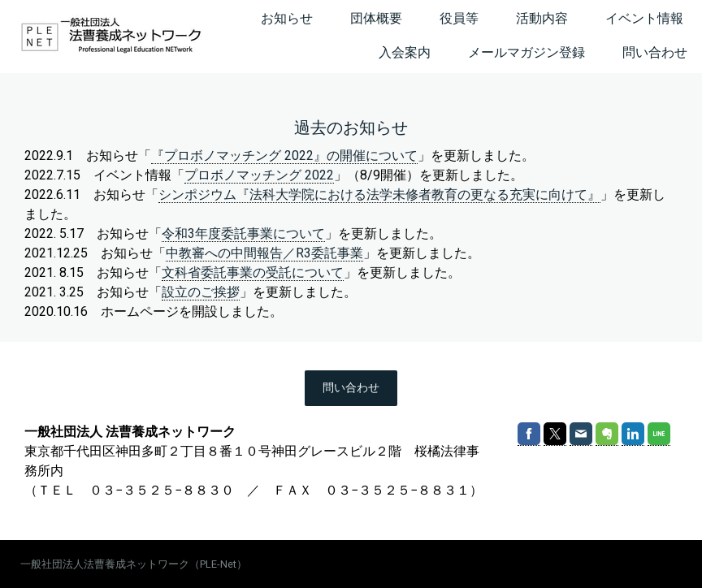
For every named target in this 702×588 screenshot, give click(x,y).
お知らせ (287, 18)
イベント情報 (644, 18)
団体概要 (376, 18)
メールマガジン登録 (526, 52)
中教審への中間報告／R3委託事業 (264, 253)
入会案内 (405, 52)
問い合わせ (655, 52)
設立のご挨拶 (201, 292)
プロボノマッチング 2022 (259, 175)
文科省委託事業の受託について (253, 272)
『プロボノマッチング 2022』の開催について (284, 156)
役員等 (459, 18)
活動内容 (542, 18)
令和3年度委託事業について (243, 233)
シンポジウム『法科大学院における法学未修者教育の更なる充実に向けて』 (379, 195)
